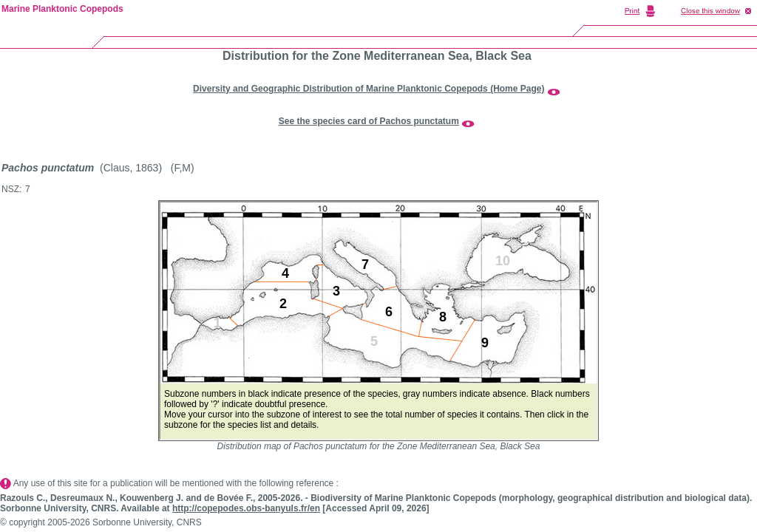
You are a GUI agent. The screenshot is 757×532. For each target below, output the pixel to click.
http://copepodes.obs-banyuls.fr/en (246, 508)
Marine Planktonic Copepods (62, 9)
